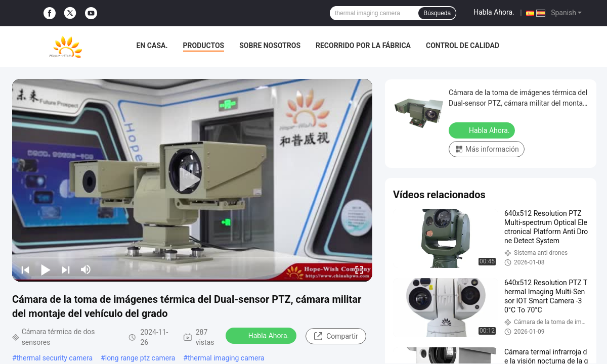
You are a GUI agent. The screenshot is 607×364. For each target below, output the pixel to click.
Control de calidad (463, 45)
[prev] (25, 269)
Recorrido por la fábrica (363, 45)
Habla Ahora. (494, 12)
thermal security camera (55, 358)
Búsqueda (437, 13)
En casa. (152, 45)
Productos (204, 45)
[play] (192, 180)
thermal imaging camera (226, 358)
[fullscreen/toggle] (359, 269)
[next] (66, 269)
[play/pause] (46, 269)
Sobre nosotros (270, 45)
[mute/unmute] (86, 269)
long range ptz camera (140, 358)
